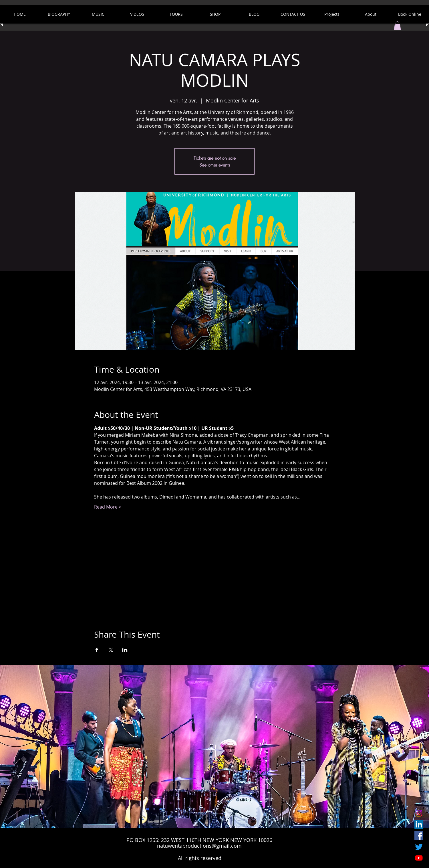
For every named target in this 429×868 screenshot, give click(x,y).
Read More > (108, 507)
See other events (215, 165)
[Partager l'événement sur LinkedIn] (125, 650)
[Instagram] (419, 813)
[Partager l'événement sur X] (111, 650)
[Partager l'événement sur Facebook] (97, 650)
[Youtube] (419, 858)
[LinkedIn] (419, 824)
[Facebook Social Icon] (419, 836)
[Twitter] (419, 847)
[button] (397, 26)
